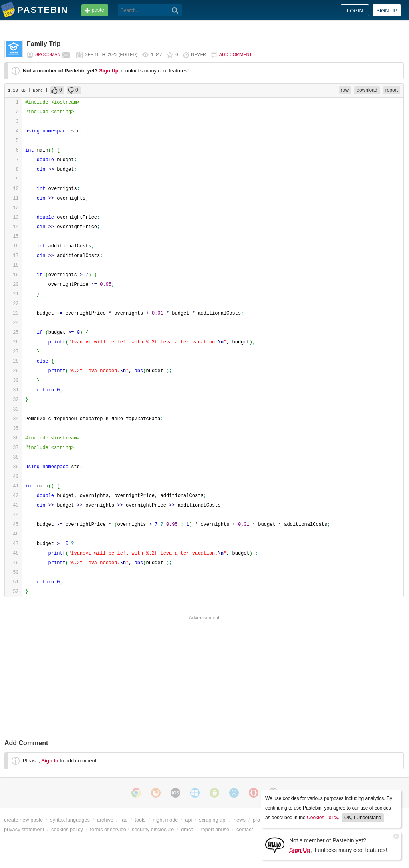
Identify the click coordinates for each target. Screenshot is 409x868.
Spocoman (48, 54)
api (188, 820)
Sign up (387, 11)
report (392, 90)
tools (140, 820)
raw (345, 90)
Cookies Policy (322, 818)
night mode (165, 820)
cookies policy (67, 829)
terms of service (108, 829)
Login (355, 11)
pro (257, 820)
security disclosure (153, 829)
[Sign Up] (275, 845)
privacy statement (24, 829)
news (240, 820)
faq (124, 820)
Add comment (236, 54)
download (367, 90)
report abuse (215, 829)
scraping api (213, 820)
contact (245, 829)
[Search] (175, 10)
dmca (187, 829)
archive (105, 820)
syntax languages (70, 820)
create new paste (23, 820)
